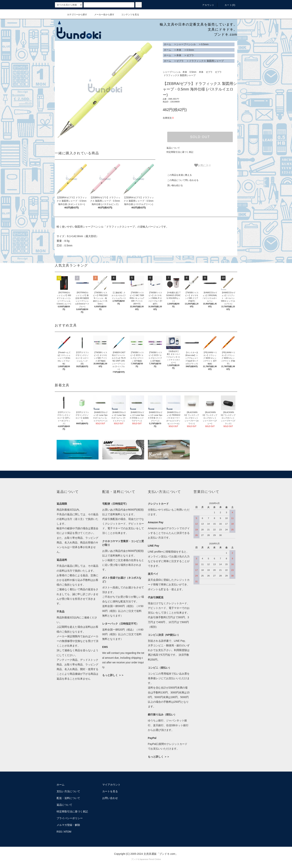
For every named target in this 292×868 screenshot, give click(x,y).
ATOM (68, 832)
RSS (59, 832)
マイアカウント (111, 785)
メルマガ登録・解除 (68, 825)
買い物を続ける (173, 185)
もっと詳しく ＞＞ (113, 675)
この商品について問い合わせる (181, 180)
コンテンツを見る (128, 15)
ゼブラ (190, 55)
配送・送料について (68, 798)
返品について (173, 148)
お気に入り (203, 165)
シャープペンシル (186, 44)
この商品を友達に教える (177, 175)
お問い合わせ (110, 798)
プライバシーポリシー (70, 818)
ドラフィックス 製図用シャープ (206, 61)
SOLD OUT (200, 137)
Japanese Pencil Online (150, 859)
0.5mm (205, 44)
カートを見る (110, 791)
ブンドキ (135, 859)
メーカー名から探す (102, 15)
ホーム (168, 44)
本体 (179, 50)
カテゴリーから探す (75, 15)
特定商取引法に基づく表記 (180, 152)
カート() (228, 5)
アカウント (206, 5)
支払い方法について (68, 791)
